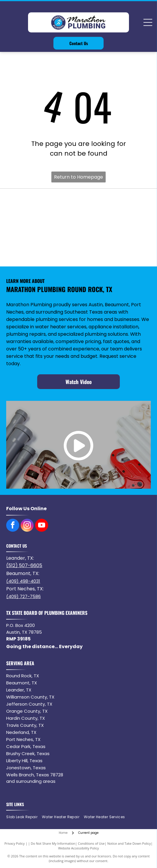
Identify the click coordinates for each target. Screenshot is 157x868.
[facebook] (13, 526)
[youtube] (42, 526)
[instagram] (27, 526)
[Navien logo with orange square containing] (114, 204)
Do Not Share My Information (53, 843)
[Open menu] (148, 22)
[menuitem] (24, 817)
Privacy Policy (15, 843)
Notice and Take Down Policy (129, 843)
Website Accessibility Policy (78, 848)
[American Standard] (114, 227)
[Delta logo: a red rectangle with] (43, 251)
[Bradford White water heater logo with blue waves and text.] (43, 204)
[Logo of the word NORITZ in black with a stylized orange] (43, 227)
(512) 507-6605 (24, 565)
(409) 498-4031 (23, 581)
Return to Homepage (78, 177)
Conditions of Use (91, 843)
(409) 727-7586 (23, 596)
